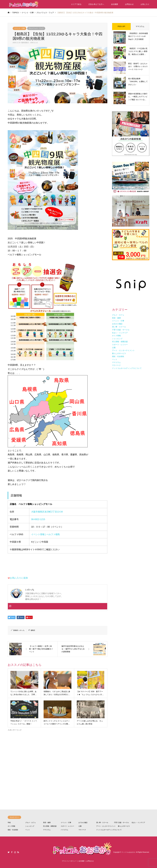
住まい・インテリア (138, 823)
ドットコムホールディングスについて (109, 830)
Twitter (9, 852)
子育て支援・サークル (121, 823)
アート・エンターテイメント (106, 826)
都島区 (33, 630)
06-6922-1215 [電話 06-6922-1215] (38, 519)
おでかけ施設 (83, 823)
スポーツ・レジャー (67, 826)
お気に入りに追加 (19, 578)
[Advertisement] (58, 761)
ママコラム (140, 26)
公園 (80, 826)
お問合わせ (129, 4)
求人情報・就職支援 (50, 826)
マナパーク (82, 830)
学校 (9, 823)
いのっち (21, 630)
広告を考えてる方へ (96, 4)
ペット (28, 830)
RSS (18, 852)
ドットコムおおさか (128, 852)
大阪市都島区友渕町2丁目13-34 (47, 512)
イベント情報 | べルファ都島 (46, 534)
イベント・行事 (20, 28)
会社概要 (115, 4)
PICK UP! (121, 26)
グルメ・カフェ (31, 823)
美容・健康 (47, 823)
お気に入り (145, 4)
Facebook (12, 852)
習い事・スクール (102, 823)
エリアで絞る (76, 4)
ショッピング (30, 826)
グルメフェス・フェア (36, 28)
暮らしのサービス (124, 826)
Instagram (15, 852)
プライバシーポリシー (69, 861)
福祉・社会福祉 (13, 830)
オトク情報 (11, 826)
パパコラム (64, 830)
